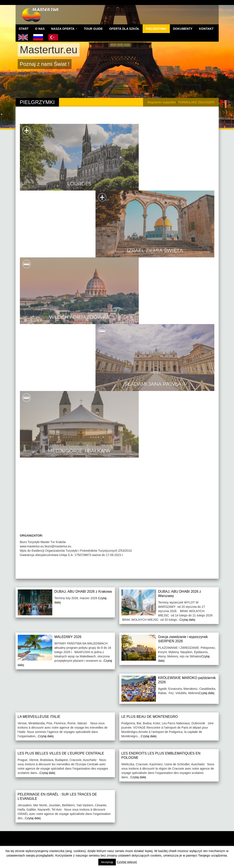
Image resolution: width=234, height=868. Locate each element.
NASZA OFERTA (64, 29)
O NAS (40, 29)
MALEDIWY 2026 (68, 637)
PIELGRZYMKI (156, 29)
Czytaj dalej (187, 620)
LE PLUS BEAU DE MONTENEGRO (150, 717)
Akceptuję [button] (107, 862)
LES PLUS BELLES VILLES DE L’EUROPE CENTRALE (61, 753)
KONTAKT (206, 29)
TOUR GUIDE (93, 29)
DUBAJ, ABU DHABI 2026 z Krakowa (83, 592)
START (24, 29)
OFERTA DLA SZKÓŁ (124, 29)
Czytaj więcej (127, 862)
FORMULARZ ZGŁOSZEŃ (196, 102)
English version (23, 37)
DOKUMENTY (183, 29)
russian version (38, 37)
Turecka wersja (53, 37)
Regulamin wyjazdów (162, 102)
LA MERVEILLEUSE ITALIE (39, 717)
